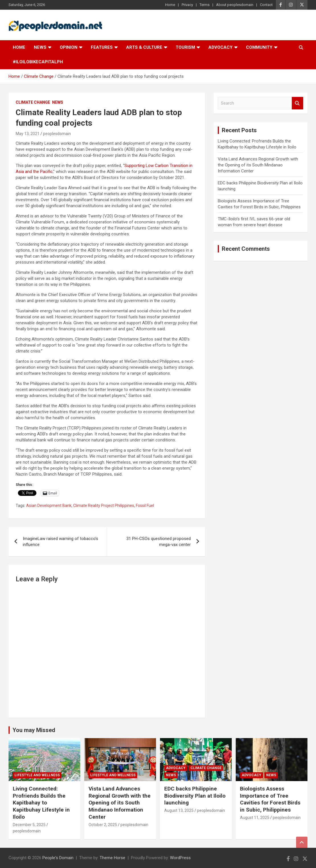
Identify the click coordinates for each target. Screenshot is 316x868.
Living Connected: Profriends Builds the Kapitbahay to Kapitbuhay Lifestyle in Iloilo (41, 803)
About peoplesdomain (235, 5)
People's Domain (58, 858)
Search (297, 103)
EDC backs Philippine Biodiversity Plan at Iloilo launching (195, 796)
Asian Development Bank (49, 506)
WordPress (180, 858)
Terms (205, 5)
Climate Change (33, 102)
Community (259, 47)
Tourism (185, 47)
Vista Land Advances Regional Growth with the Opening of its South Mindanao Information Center (258, 165)
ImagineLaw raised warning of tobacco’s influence (60, 542)
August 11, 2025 (255, 818)
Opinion (69, 47)
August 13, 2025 (179, 810)
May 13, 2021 (28, 134)
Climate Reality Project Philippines (104, 506)
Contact (266, 5)
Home (170, 5)
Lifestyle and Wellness (37, 775)
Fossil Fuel (145, 506)
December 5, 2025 (29, 825)
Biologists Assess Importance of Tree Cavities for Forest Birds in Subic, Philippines (270, 799)
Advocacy (220, 47)
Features (102, 47)
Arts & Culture (144, 47)
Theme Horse (112, 858)
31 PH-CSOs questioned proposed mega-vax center (159, 542)
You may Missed (34, 730)
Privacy (187, 5)
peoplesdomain (57, 134)
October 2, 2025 (103, 825)
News (40, 47)
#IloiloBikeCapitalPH (38, 62)
